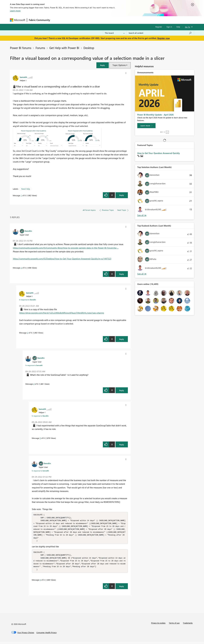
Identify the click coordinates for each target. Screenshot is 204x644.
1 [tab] (161, 132)
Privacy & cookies (158, 625)
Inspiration (69, 20)
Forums (56, 20)
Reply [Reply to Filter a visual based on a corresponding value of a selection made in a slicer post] (122, 195)
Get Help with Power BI (64, 48)
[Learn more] (146, 126)
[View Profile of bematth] (23, 77)
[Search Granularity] (115, 33)
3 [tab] (164, 132)
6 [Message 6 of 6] (40, 582)
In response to (28, 300)
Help (178, 27)
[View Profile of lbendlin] (28, 231)
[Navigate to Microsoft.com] (18, 20)
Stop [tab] (167, 132)
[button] (103, 65)
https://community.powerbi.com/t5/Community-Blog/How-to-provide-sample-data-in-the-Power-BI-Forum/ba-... (66, 248)
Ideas (80, 20)
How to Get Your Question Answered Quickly (159, 153)
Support (128, 20)
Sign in (169, 27)
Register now (164, 38)
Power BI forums (21, 48)
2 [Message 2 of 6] (21, 268)
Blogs (105, 20)
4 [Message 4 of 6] (34, 384)
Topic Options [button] (119, 65)
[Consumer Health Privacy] (47, 635)
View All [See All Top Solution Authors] (142, 215)
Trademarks (188, 625)
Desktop (89, 48)
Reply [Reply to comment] (122, 274)
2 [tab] (163, 132)
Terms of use (174, 625)
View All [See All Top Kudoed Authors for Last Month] (142, 274)
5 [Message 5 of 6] (40, 438)
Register (159, 27)
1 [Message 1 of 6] (21, 195)
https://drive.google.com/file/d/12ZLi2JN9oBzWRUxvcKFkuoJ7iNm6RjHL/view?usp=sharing (62, 313)
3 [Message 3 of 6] (28, 333)
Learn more (15, 11)
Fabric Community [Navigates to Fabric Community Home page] (39, 20)
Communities (93, 20)
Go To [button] (188, 27)
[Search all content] (160, 33)
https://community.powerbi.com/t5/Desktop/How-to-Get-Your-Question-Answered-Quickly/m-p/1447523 (62, 259)
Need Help (26, 189)
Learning (116, 20)
